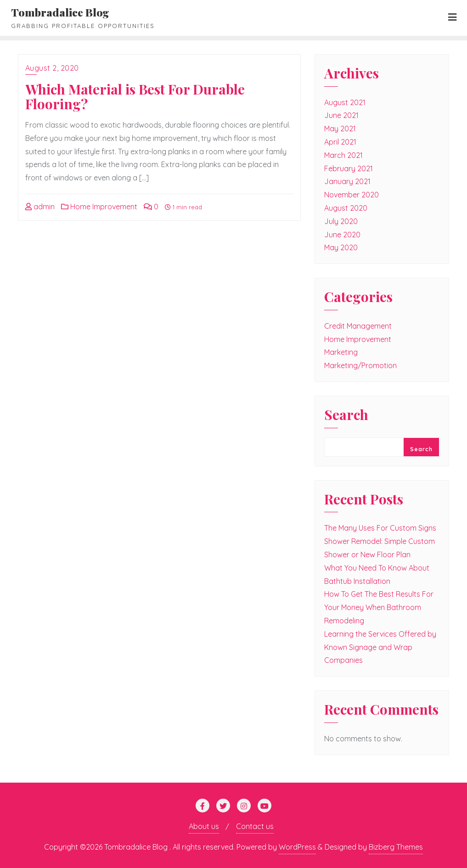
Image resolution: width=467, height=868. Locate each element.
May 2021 (340, 129)
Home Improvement (99, 207)
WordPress (297, 847)
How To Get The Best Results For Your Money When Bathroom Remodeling (379, 607)
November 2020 (352, 195)
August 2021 (345, 102)
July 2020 (341, 221)
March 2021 (343, 155)
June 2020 (342, 235)
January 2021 (347, 181)
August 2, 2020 (52, 68)
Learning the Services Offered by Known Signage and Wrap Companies (380, 647)
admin (40, 207)
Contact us (255, 826)
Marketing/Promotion (360, 365)
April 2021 (340, 142)
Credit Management (358, 326)
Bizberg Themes (396, 847)
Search (346, 415)
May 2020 (341, 247)
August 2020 (346, 208)
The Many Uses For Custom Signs (380, 528)
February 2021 (349, 168)
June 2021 (341, 115)
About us (204, 826)
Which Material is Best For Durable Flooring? (135, 96)
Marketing (341, 352)
